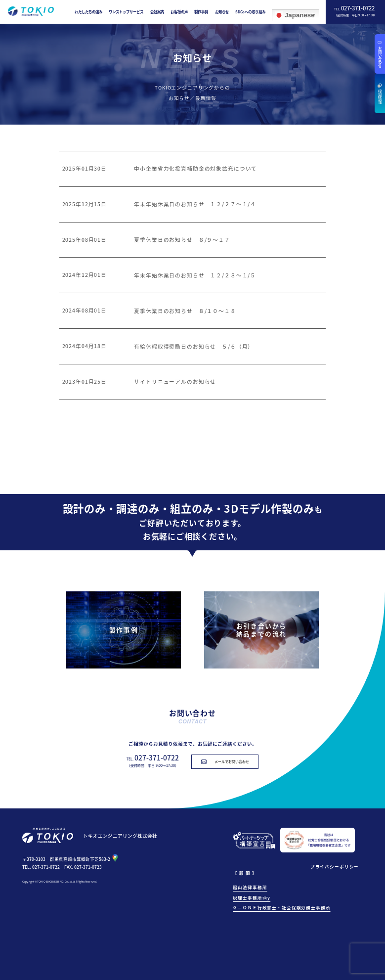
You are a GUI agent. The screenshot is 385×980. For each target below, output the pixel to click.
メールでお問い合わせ (232, 761)
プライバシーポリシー (335, 866)
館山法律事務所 (250, 887)
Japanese (295, 15)
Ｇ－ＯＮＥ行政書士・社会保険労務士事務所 (281, 907)
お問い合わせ (380, 57)
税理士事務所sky (252, 897)
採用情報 (380, 96)
